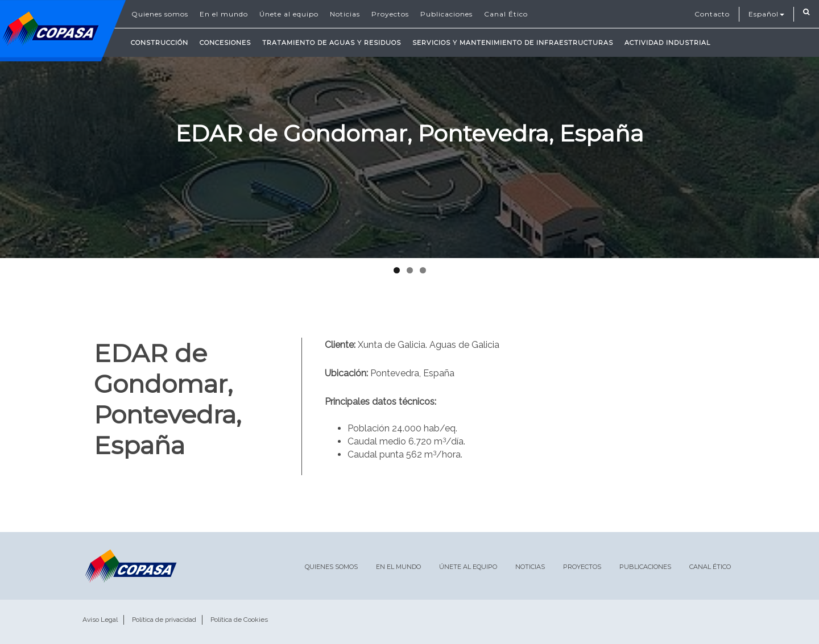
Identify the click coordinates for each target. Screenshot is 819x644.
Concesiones (225, 43)
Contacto (712, 14)
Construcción (160, 43)
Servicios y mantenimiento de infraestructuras (513, 43)
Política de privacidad (164, 620)
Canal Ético (506, 14)
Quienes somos (160, 14)
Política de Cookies (239, 620)
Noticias (345, 14)
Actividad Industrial (667, 43)
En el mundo (224, 14)
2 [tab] (410, 270)
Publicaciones (446, 14)
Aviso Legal (100, 620)
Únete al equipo (289, 14)
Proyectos (390, 14)
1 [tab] (397, 270)
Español (766, 14)
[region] (409, 129)
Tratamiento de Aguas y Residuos (332, 43)
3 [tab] (423, 270)
